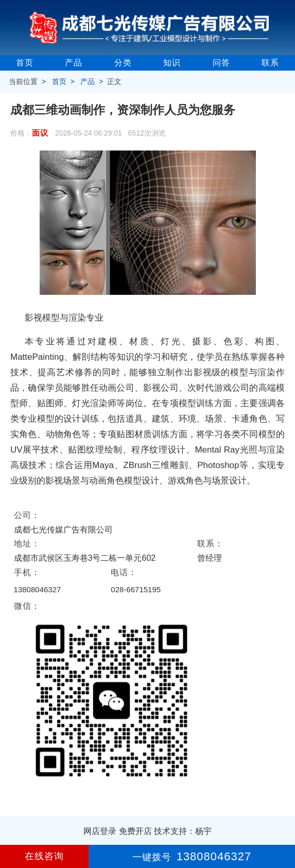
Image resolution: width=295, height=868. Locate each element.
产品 (74, 63)
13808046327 (38, 589)
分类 (123, 63)
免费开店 (135, 831)
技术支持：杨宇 (183, 831)
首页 (25, 63)
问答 (221, 63)
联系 (270, 63)
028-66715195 (136, 589)
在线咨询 (44, 856)
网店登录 (100, 831)
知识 (172, 63)
